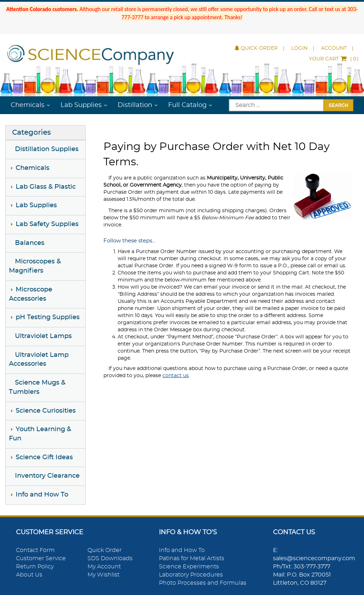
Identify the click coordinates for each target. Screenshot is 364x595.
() (334, 59)
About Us (29, 575)
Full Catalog (187, 105)
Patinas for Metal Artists (192, 558)
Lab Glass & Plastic (46, 187)
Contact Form (35, 550)
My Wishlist (103, 575)
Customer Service (41, 558)
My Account (104, 567)
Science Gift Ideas (44, 457)
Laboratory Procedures (191, 575)
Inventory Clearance (47, 476)
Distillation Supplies (47, 149)
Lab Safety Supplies (47, 224)
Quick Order (256, 48)
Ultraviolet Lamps (43, 336)
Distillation (135, 105)
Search (338, 105)
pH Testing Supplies (48, 317)
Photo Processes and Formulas (203, 583)
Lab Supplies (81, 105)
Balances (30, 243)
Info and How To (42, 495)
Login (299, 48)
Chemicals (28, 105)
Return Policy (35, 567)
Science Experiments (189, 567)
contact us (176, 376)
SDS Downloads (110, 558)
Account (334, 48)
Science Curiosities (46, 411)
